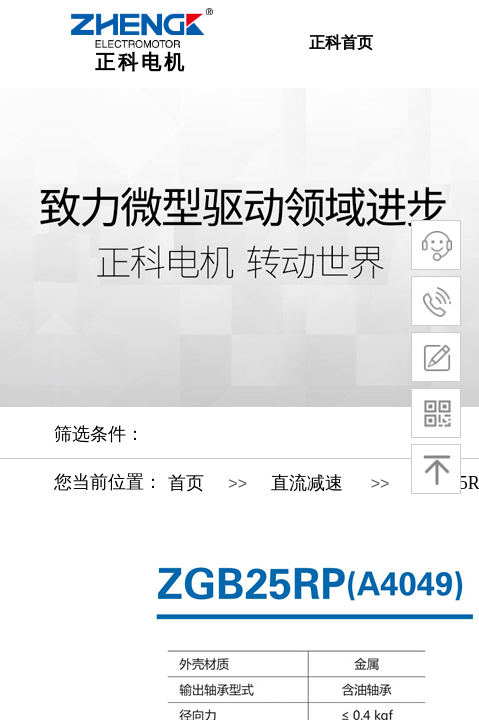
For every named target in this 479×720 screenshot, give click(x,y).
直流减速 (307, 483)
